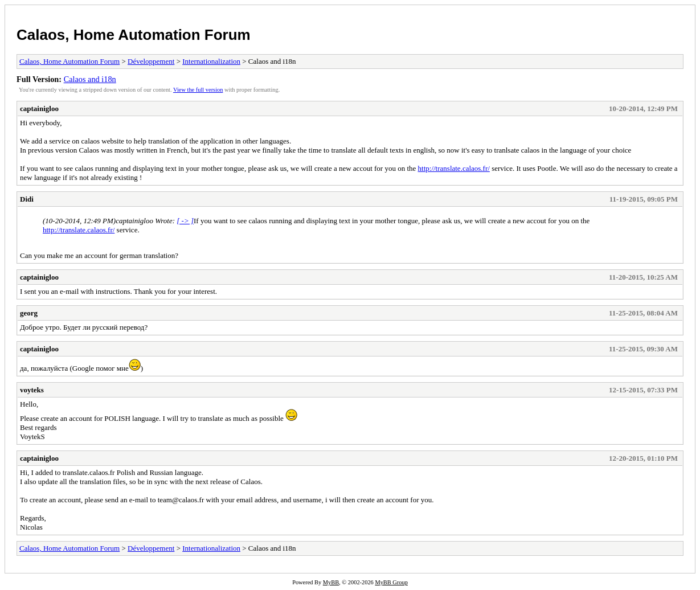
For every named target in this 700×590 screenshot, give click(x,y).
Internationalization (211, 61)
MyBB (331, 582)
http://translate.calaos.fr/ (454, 168)
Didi (27, 199)
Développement (151, 61)
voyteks (32, 390)
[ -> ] (185, 221)
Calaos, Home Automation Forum (134, 35)
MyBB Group (391, 582)
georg (29, 313)
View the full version (198, 90)
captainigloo (39, 108)
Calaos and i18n (90, 79)
